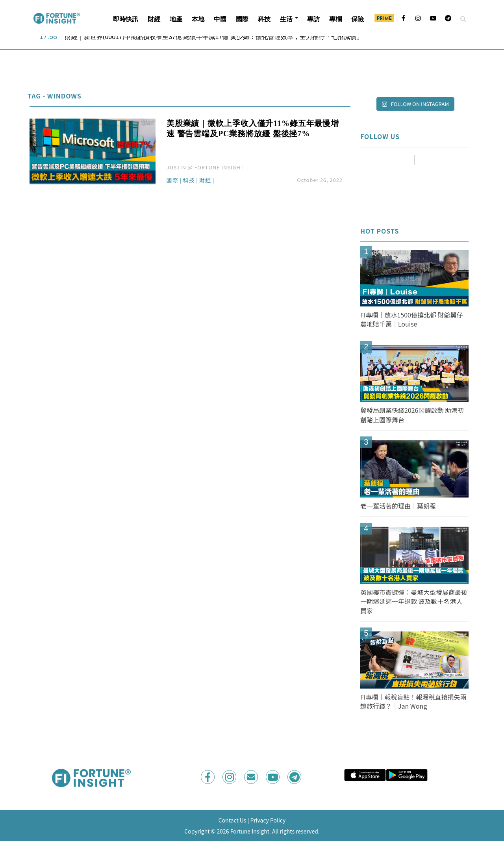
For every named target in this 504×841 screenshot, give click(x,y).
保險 (358, 19)
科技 (264, 19)
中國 (220, 19)
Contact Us (233, 820)
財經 (154, 19)
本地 (198, 19)
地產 (176, 19)
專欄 (335, 19)
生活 (286, 19)
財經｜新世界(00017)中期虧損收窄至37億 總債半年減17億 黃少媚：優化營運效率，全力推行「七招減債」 (217, 37)
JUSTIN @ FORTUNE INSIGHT (205, 167)
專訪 (313, 19)
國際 (242, 19)
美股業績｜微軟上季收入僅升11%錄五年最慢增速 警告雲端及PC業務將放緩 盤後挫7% (253, 128)
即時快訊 (126, 19)
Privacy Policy (268, 820)
